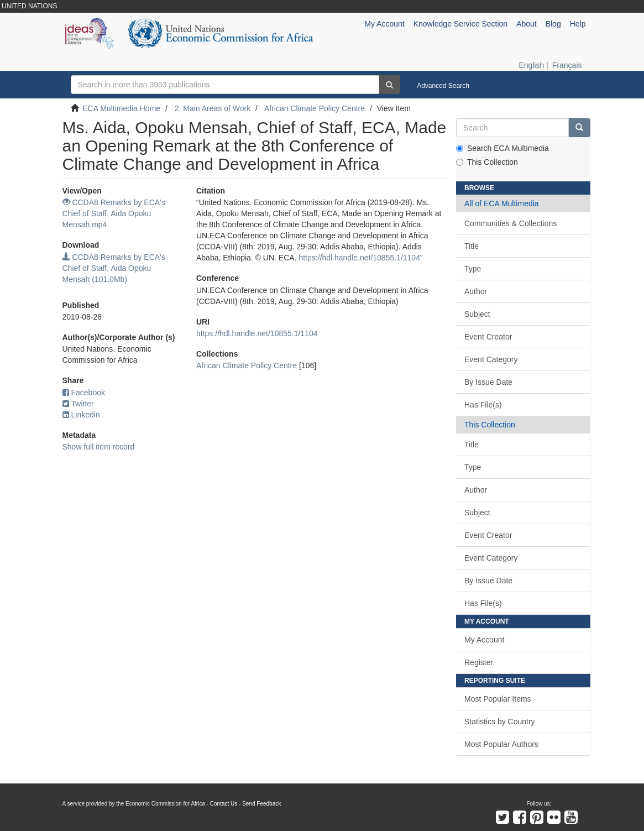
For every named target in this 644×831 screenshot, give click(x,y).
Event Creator (488, 337)
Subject (477, 314)
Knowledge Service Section (460, 24)
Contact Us (224, 804)
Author (476, 291)
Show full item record (99, 447)
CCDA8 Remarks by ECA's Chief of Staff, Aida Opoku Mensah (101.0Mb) (114, 268)
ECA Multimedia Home (121, 108)
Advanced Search (443, 86)
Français (567, 65)
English (531, 65)
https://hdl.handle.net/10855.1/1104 (359, 258)
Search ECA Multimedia (502, 148)
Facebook (84, 393)
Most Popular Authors (501, 744)
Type (473, 269)
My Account (484, 640)
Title (472, 246)
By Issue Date (488, 382)
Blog (553, 24)
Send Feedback (261, 804)
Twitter (78, 404)
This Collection (487, 162)
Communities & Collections (511, 223)
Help (578, 24)
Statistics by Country (500, 722)
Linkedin (81, 415)
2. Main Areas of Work (213, 108)
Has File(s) (483, 405)
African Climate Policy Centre (315, 108)
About (527, 24)
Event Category (491, 359)
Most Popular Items (498, 699)
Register (479, 662)
